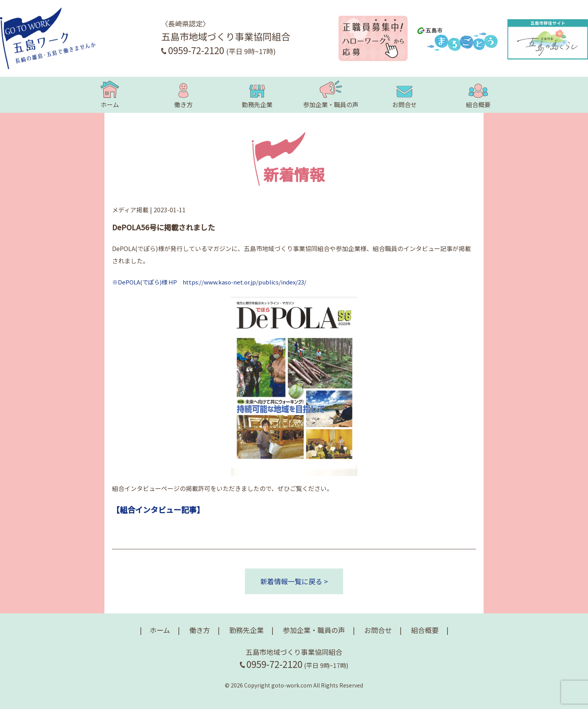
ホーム (110, 95)
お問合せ (405, 95)
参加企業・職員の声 (331, 95)
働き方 (183, 95)
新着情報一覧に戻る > (294, 581)
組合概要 (478, 95)
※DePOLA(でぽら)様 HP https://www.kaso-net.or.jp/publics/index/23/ (209, 282)
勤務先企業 (257, 95)
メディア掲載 (130, 210)
